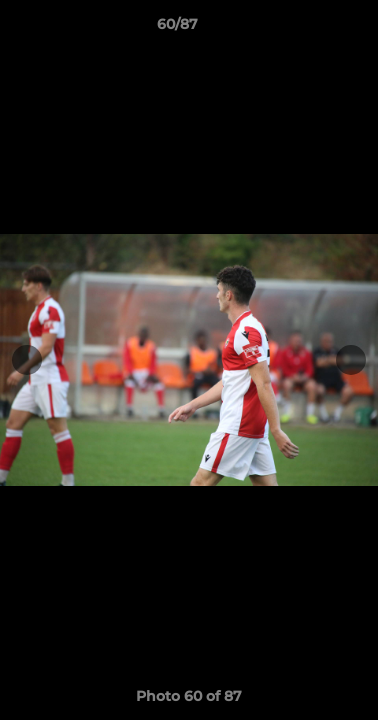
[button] (306, 29)
